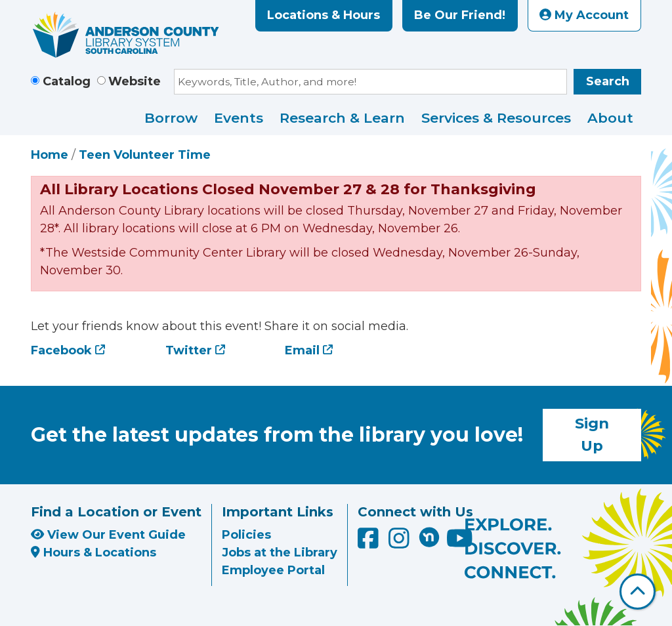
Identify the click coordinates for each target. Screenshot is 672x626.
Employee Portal (273, 570)
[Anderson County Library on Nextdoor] (429, 537)
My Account (584, 15)
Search (608, 81)
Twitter (189, 350)
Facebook (61, 350)
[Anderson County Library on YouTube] (460, 543)
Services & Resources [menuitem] (496, 118)
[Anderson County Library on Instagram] (401, 543)
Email (302, 350)
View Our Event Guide (108, 535)
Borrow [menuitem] (171, 118)
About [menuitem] (610, 118)
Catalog (67, 81)
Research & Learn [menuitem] (342, 118)
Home (50, 155)
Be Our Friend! (460, 15)
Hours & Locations (94, 553)
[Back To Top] (638, 592)
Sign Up (592, 434)
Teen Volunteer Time (145, 155)
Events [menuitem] (239, 118)
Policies (246, 535)
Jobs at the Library (280, 553)
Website (135, 81)
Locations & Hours (324, 15)
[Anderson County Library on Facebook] (370, 543)
